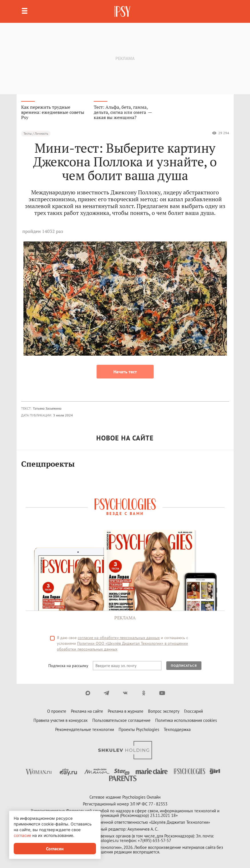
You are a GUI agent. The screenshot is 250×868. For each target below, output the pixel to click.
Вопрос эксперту (164, 711)
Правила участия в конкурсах (61, 720)
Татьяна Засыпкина (47, 408)
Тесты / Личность (36, 133)
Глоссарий (193, 711)
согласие (22, 835)
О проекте (57, 711)
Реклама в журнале (126, 711)
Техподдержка (177, 729)
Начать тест (125, 372)
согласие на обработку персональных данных (119, 638)
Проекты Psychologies (139, 729)
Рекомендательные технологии (85, 729)
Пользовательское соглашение (121, 720)
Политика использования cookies (186, 720)
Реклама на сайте (87, 711)
